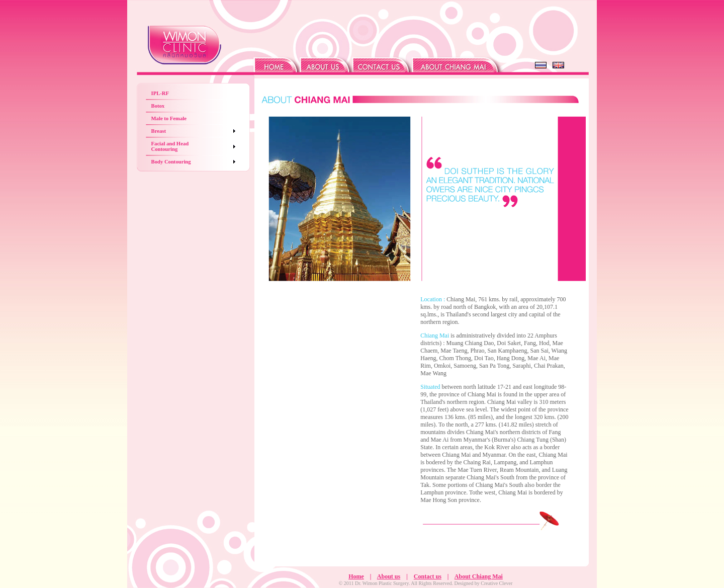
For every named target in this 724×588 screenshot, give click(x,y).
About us (389, 576)
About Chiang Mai (479, 576)
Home (356, 576)
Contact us (428, 576)
